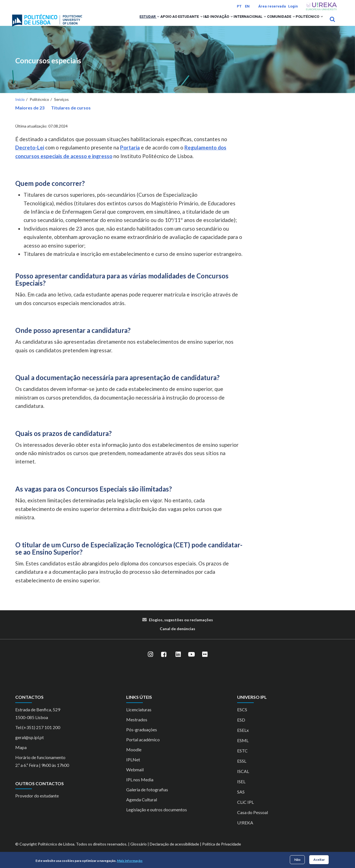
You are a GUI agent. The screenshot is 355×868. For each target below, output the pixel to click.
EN (247, 6)
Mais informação (130, 861)
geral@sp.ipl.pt (30, 744)
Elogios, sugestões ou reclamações (181, 627)
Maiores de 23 (30, 115)
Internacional (232, 23)
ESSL (242, 768)
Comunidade (270, 23)
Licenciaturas (139, 717)
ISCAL (243, 778)
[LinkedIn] (178, 662)
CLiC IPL (245, 809)
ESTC (242, 758)
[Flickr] (205, 662)
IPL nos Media (140, 787)
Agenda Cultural (142, 807)
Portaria (130, 155)
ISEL (241, 789)
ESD (241, 727)
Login (293, 6)
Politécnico (306, 23)
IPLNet (133, 767)
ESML (243, 748)
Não (297, 860)
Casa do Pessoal (253, 820)
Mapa (21, 754)
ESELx (243, 737)
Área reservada (272, 6)
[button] (120, 23)
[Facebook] (164, 662)
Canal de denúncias (177, 636)
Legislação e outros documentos (157, 817)
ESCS (242, 717)
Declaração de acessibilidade (174, 851)
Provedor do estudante (37, 803)
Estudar (111, 23)
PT (239, 6)
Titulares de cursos (71, 115)
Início (20, 107)
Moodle (134, 757)
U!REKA (245, 830)
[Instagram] (150, 662)
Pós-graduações (142, 737)
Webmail (135, 777)
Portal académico (143, 747)
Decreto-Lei (30, 155)
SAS (241, 799)
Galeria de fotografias (147, 797)
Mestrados (137, 727)
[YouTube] (191, 662)
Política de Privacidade (222, 851)
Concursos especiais (48, 68)
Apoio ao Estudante (150, 23)
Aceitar (319, 860)
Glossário (139, 851)
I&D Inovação (194, 23)
